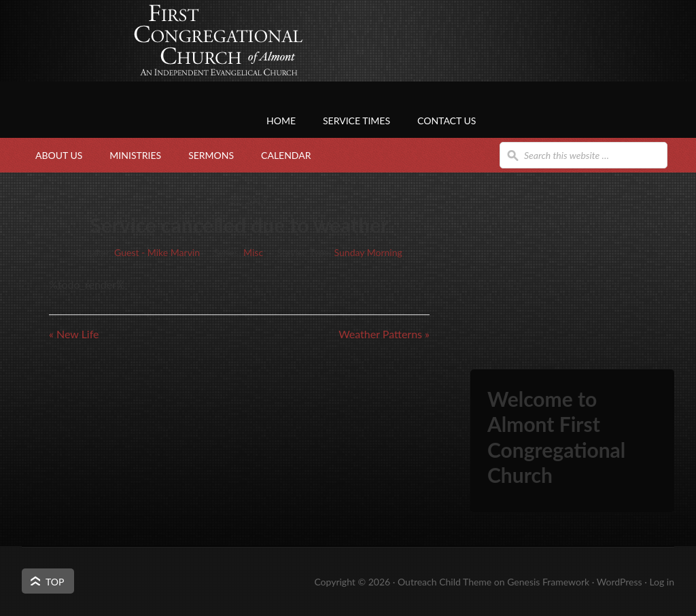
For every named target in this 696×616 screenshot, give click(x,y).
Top (55, 582)
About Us (59, 155)
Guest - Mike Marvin (157, 252)
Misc (253, 252)
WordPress (620, 582)
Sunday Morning (368, 252)
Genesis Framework (548, 582)
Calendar (286, 155)
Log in (662, 582)
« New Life (74, 334)
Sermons (211, 155)
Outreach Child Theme (445, 582)
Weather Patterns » (384, 334)
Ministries (135, 155)
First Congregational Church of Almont (158, 65)
